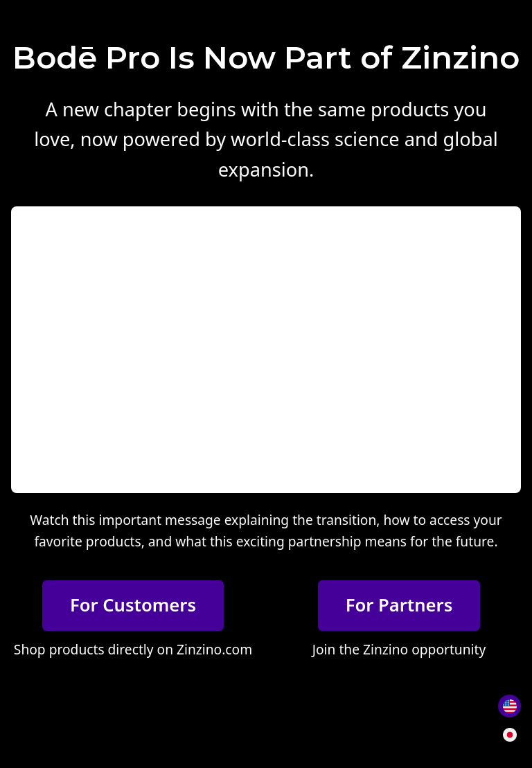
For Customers (133, 605)
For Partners (399, 605)
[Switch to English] (509, 706)
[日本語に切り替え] (509, 734)
